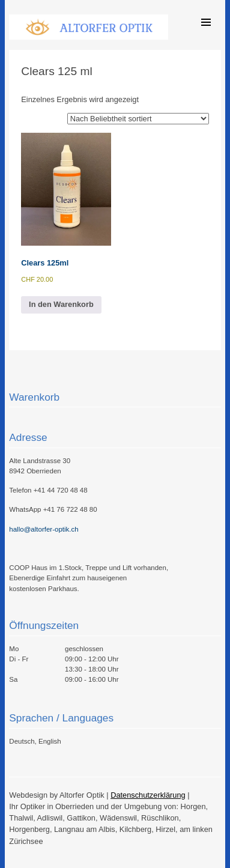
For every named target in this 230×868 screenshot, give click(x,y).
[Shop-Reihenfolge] (138, 119)
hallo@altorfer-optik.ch (44, 529)
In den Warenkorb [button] (61, 304)
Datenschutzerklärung (148, 795)
